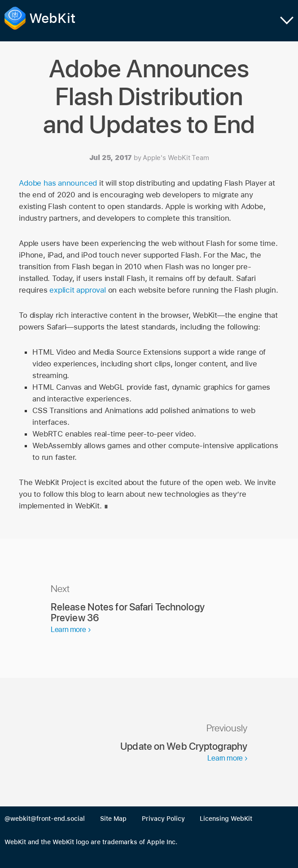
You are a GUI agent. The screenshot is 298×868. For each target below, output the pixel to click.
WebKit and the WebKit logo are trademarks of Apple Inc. (91, 842)
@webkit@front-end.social (45, 819)
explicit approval (77, 290)
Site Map (113, 819)
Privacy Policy (163, 819)
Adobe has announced (58, 183)
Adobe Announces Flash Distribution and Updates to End (149, 96)
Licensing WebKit (226, 819)
